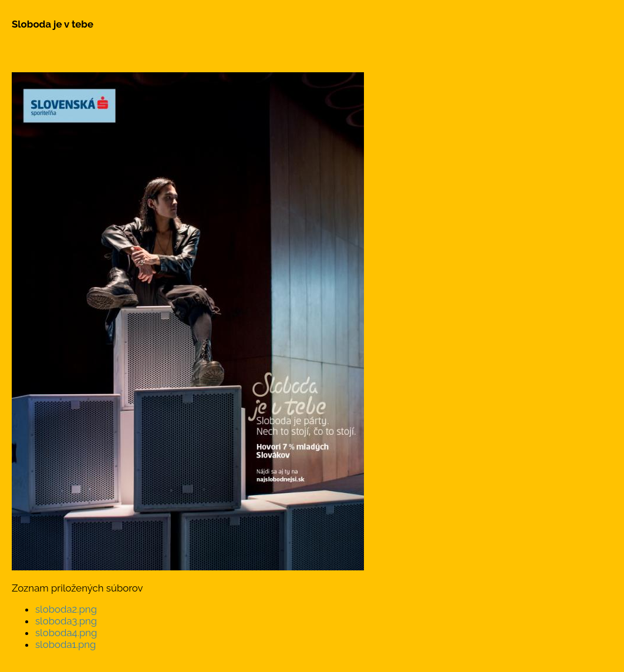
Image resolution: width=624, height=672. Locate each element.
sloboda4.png (66, 633)
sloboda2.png (66, 609)
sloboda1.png (65, 644)
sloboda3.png (66, 621)
